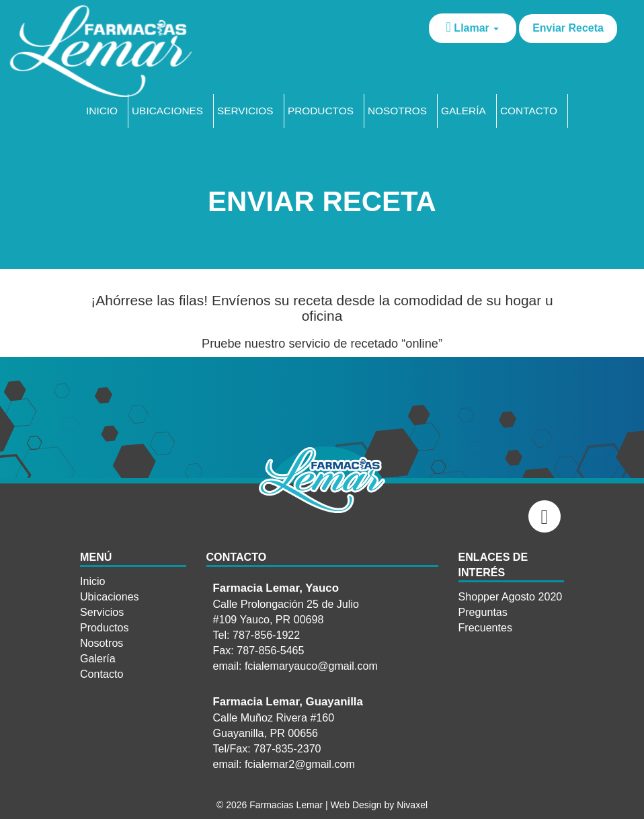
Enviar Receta (568, 28)
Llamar (473, 27)
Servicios (245, 111)
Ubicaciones (167, 111)
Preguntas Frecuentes (486, 620)
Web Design (356, 805)
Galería (464, 111)
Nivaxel (412, 805)
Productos (321, 111)
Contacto (529, 111)
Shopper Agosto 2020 (511, 596)
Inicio (102, 111)
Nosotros (397, 111)
